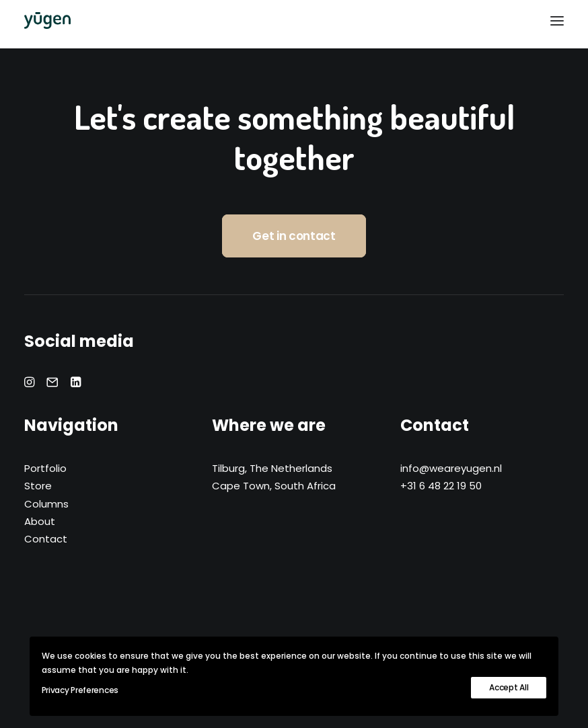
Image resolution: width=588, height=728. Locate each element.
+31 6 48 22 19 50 (441, 486)
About (40, 521)
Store (38, 486)
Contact (46, 539)
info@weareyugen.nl (451, 468)
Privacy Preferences (80, 690)
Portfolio (45, 468)
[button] (557, 21)
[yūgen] (47, 21)
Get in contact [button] (294, 236)
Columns (46, 504)
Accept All (509, 687)
